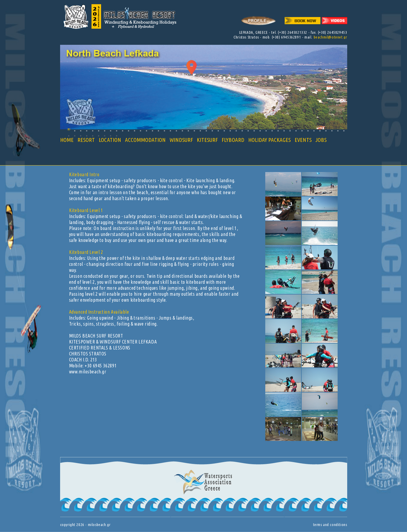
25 (212, 131)
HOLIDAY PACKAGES (269, 140)
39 (296, 131)
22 (194, 131)
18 (170, 131)
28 (230, 131)
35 (272, 131)
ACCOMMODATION (145, 140)
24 (206, 131)
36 (278, 131)
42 (314, 131)
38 (290, 131)
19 (176, 131)
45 (332, 131)
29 (236, 131)
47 (344, 131)
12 (134, 131)
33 (260, 131)
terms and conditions (330, 525)
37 (284, 131)
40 (302, 131)
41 (308, 131)
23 (200, 131)
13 (140, 131)
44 (326, 131)
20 (182, 131)
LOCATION (110, 140)
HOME (67, 140)
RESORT (86, 140)
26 (218, 131)
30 (242, 131)
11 (128, 131)
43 (320, 131)
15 (152, 131)
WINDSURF (181, 140)
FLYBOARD (233, 140)
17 (164, 131)
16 (158, 131)
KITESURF (207, 140)
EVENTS (303, 140)
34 (266, 131)
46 (338, 131)
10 (122, 131)
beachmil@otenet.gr (330, 37)
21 (188, 131)
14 (146, 131)
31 (248, 131)
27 (224, 131)
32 (254, 131)
